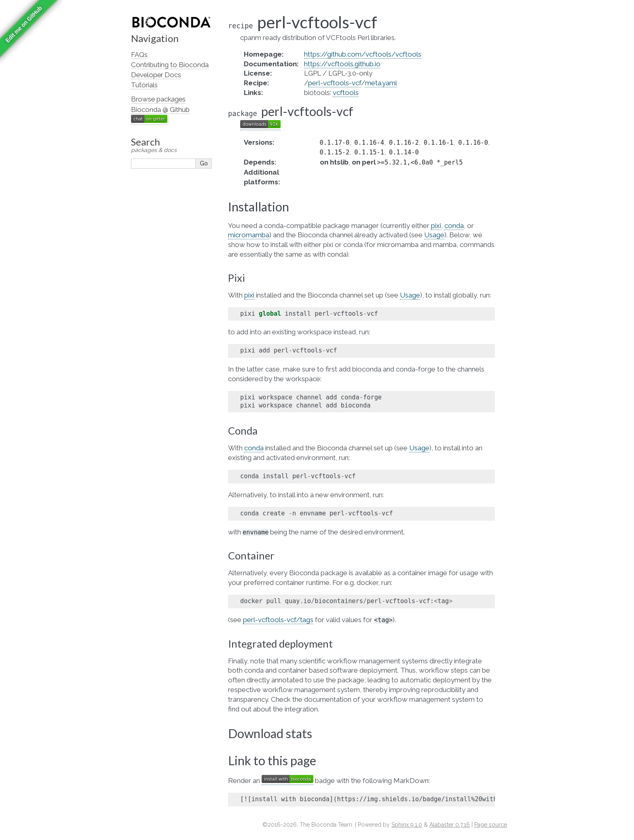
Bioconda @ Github (160, 110)
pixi (436, 226)
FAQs (139, 55)
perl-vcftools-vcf (335, 83)
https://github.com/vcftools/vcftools (363, 54)
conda (454, 226)
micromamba (249, 235)
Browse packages (158, 99)
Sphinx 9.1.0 (407, 825)
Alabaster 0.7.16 (450, 825)
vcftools (346, 93)
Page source (491, 825)
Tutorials (144, 85)
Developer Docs (156, 75)
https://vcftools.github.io (342, 64)
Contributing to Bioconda (170, 65)
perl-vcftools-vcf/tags (278, 620)
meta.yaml (381, 83)
